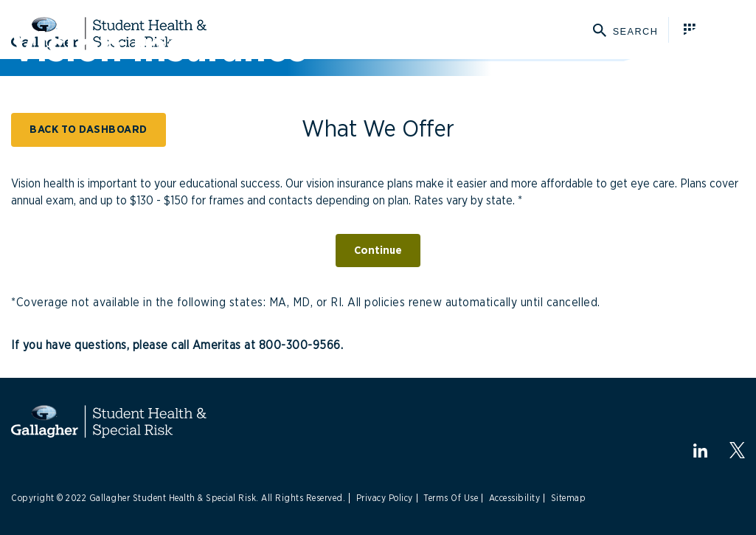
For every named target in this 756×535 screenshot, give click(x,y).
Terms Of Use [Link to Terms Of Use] (451, 498)
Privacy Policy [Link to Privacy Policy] (385, 498)
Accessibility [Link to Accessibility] (515, 498)
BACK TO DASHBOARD (89, 130)
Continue (378, 251)
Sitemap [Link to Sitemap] (569, 498)
